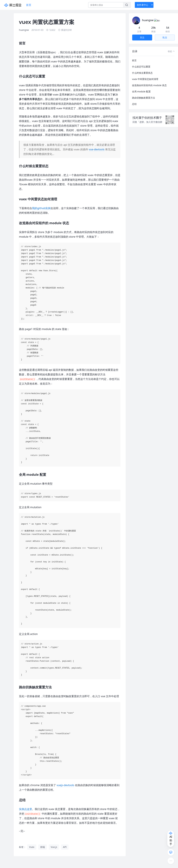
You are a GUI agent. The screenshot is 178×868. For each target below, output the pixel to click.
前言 (134, 56)
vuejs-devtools (65, 785)
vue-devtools (97, 149)
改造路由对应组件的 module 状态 (149, 81)
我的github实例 (41, 208)
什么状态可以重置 (141, 63)
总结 (134, 100)
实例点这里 (26, 809)
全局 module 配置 (141, 88)
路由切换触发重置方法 (143, 94)
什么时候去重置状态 (142, 69)
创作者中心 (142, 5)
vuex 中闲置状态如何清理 (145, 75)
